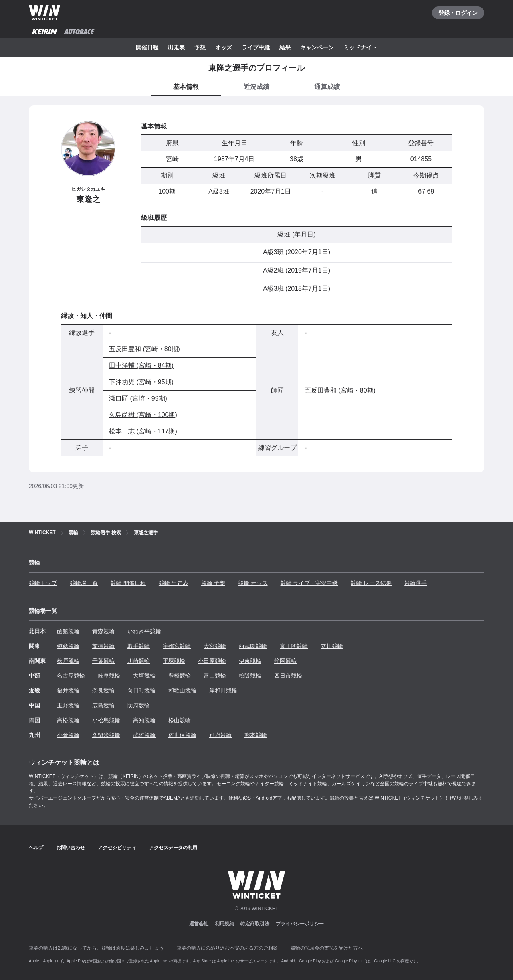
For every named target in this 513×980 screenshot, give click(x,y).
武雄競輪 (144, 735)
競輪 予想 (213, 583)
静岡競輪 (285, 661)
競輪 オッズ (253, 583)
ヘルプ (36, 848)
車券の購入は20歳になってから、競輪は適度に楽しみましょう (96, 948)
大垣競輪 (144, 676)
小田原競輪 (212, 661)
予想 (200, 47)
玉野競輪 (68, 705)
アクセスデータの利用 (173, 848)
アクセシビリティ (117, 848)
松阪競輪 (250, 676)
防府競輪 (139, 705)
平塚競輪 (174, 661)
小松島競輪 (106, 720)
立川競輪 (332, 646)
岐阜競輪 (109, 676)
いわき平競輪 (144, 631)
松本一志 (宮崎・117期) (143, 431)
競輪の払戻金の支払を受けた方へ (327, 948)
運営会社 (199, 924)
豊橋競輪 (180, 676)
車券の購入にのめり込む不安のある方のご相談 (227, 948)
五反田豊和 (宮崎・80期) (144, 349)
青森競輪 (103, 631)
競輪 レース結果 (371, 583)
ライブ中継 (256, 47)
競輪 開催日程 (128, 583)
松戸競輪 (68, 661)
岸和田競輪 (223, 690)
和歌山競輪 (182, 690)
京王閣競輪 (294, 646)
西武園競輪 (253, 646)
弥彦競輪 (68, 646)
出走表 (176, 47)
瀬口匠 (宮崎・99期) (138, 398)
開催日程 (147, 47)
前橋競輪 (103, 646)
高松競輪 (68, 720)
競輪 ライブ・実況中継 (309, 583)
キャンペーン (317, 47)
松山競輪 (180, 720)
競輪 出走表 (174, 583)
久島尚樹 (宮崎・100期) (143, 415)
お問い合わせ (71, 848)
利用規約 (224, 924)
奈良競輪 (103, 690)
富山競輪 (215, 676)
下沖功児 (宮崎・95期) (141, 382)
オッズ (224, 47)
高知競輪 (144, 720)
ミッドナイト (360, 47)
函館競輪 (68, 631)
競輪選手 (416, 583)
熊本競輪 (256, 735)
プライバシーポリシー (300, 924)
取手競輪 (139, 646)
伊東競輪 (250, 661)
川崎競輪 (139, 661)
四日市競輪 (288, 676)
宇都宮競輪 (177, 646)
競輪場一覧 (84, 583)
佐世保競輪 (182, 735)
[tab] (256, 87)
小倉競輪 (68, 735)
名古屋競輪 (71, 676)
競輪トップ (43, 583)
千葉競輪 (103, 661)
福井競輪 (68, 690)
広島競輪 (103, 705)
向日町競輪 (141, 690)
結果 (285, 47)
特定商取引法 (255, 924)
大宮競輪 (215, 646)
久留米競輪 (106, 735)
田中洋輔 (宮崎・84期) (141, 365)
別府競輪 (220, 735)
